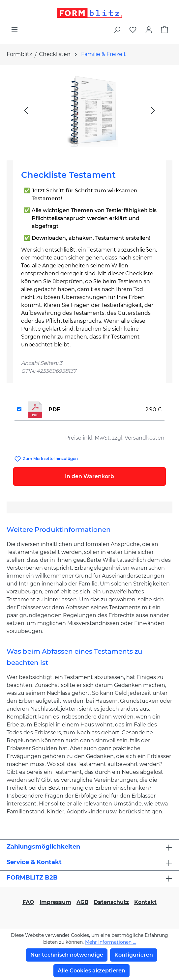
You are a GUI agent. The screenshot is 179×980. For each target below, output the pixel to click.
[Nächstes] (153, 110)
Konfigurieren (134, 955)
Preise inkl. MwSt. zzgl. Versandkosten (115, 438)
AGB (82, 902)
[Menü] (15, 30)
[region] (89, 110)
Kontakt (145, 902)
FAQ (28, 902)
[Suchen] (117, 30)
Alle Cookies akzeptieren (91, 971)
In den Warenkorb (89, 476)
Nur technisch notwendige (67, 955)
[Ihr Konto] (149, 30)
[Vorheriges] (26, 110)
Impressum (55, 902)
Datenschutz (111, 902)
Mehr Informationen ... (110, 942)
